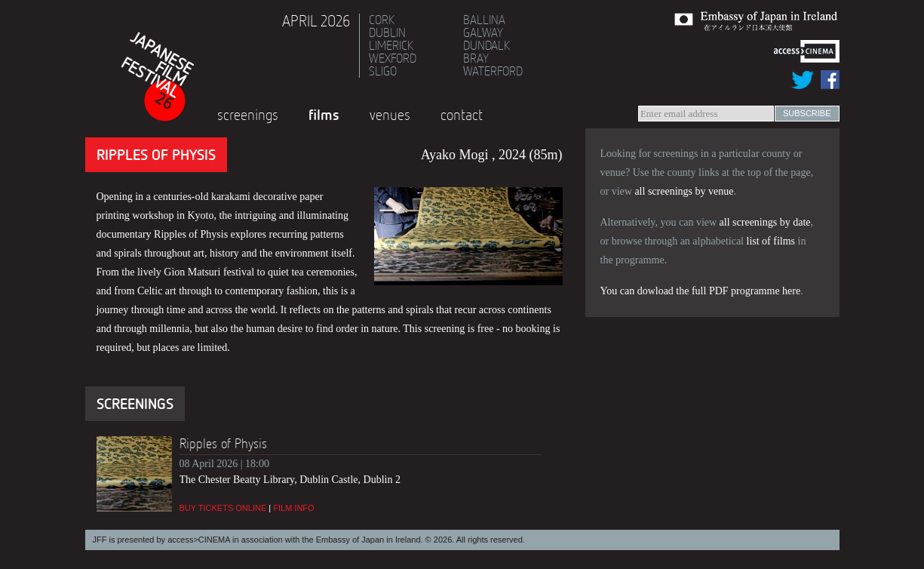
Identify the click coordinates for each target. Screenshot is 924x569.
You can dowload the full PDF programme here (701, 291)
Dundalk (487, 45)
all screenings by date (765, 222)
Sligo (383, 71)
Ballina (484, 20)
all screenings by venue (684, 191)
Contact (462, 115)
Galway (483, 32)
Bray (476, 58)
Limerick (391, 45)
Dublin (387, 32)
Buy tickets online (223, 508)
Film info (293, 508)
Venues (390, 115)
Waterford (493, 71)
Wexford (393, 58)
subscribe (807, 113)
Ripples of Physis (223, 443)
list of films (771, 241)
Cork (382, 20)
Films (324, 114)
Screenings (248, 115)
